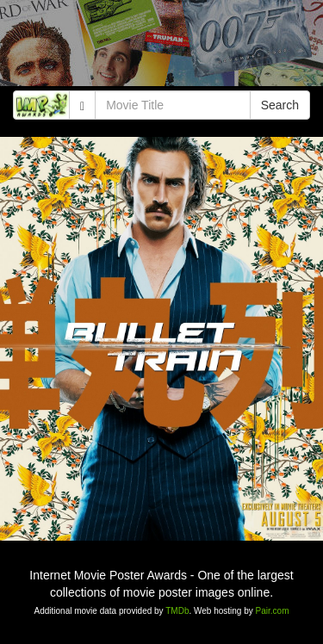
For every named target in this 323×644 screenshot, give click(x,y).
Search (280, 105)
